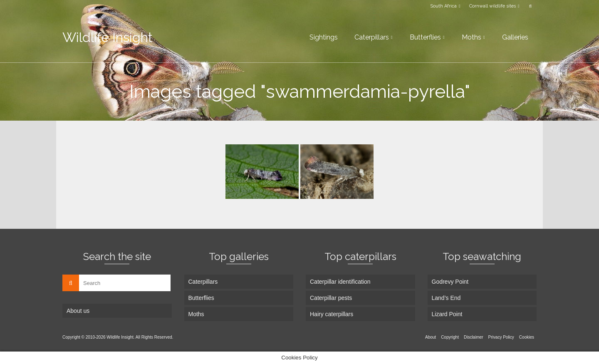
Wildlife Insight (108, 37)
